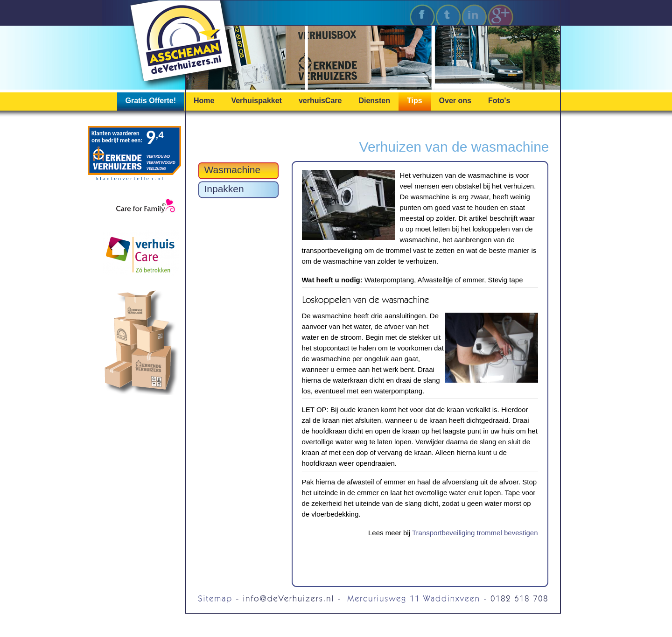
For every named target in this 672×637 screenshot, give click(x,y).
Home (204, 101)
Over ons (455, 101)
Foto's (499, 101)
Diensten (374, 101)
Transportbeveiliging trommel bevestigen (475, 533)
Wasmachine (233, 170)
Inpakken (224, 189)
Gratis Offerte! (151, 101)
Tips (415, 101)
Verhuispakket (256, 101)
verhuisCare (320, 101)
